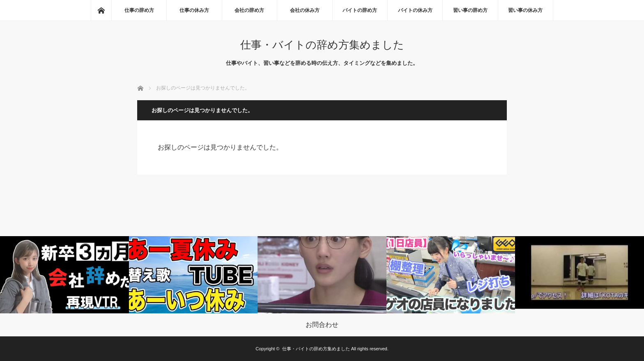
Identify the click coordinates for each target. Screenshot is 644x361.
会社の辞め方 (249, 10)
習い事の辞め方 (470, 10)
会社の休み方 (305, 10)
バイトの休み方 (415, 10)
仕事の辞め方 (139, 10)
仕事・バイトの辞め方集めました (322, 45)
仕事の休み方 (194, 10)
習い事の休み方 (525, 10)
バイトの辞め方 (360, 10)
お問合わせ (322, 325)
